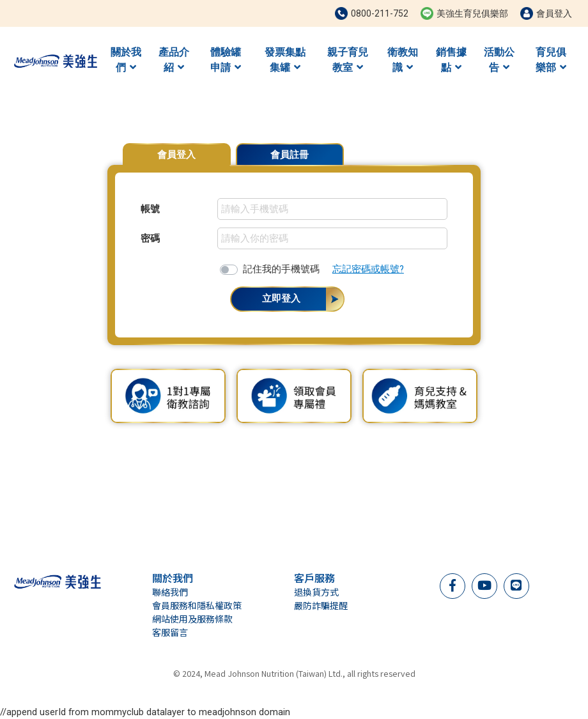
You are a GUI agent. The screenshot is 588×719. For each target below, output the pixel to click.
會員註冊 (290, 155)
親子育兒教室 (348, 60)
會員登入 (176, 155)
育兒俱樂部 (551, 60)
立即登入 (281, 298)
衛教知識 (403, 60)
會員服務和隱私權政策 (197, 605)
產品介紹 (174, 60)
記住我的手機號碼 (281, 269)
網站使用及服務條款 (192, 619)
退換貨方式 (316, 592)
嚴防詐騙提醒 (321, 605)
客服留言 (170, 632)
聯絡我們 (170, 592)
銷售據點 (451, 60)
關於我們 (126, 60)
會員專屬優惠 (449, 148)
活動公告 (499, 60)
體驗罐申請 (226, 60)
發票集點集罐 (285, 60)
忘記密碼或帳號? (368, 269)
